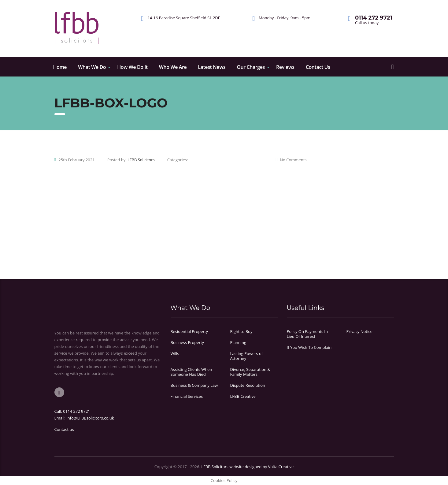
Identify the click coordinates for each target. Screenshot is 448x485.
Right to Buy (241, 331)
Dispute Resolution (248, 385)
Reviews (285, 67)
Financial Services (187, 396)
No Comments (291, 160)
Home (60, 67)
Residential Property (189, 331)
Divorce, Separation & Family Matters (250, 372)
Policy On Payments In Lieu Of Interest (307, 334)
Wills (175, 353)
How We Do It (132, 67)
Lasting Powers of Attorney (247, 356)
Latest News (212, 67)
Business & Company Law (194, 385)
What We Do (92, 67)
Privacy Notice (359, 331)
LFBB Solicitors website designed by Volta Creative (247, 467)
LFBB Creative (243, 396)
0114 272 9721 (77, 411)
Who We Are (173, 67)
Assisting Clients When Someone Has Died (191, 372)
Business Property (187, 342)
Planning (238, 342)
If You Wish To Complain (309, 347)
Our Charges (251, 67)
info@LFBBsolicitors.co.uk (90, 418)
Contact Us (318, 67)
